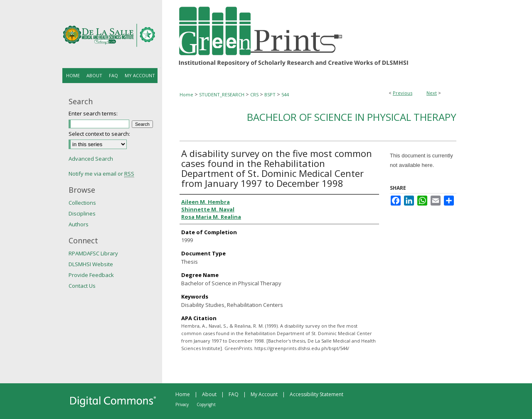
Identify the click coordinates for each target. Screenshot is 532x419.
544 (285, 94)
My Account (264, 394)
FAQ (234, 394)
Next (432, 93)
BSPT (270, 94)
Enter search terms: (93, 113)
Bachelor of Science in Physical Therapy (352, 117)
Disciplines (82, 213)
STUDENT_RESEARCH (222, 94)
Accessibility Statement (316, 394)
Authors (79, 224)
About (209, 394)
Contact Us (82, 286)
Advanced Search (91, 159)
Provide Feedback (91, 275)
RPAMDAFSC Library (93, 253)
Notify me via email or (101, 174)
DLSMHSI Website (91, 264)
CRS (254, 94)
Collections (82, 203)
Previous (403, 93)
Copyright (206, 404)
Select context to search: (99, 134)
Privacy (182, 404)
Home (186, 94)
